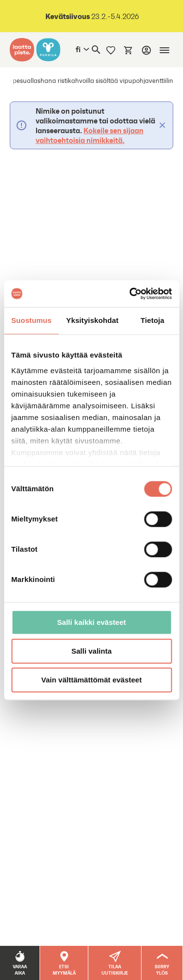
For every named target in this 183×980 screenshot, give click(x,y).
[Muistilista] (111, 50)
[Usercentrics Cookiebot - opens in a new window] (130, 294)
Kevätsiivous (68, 16)
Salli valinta (91, 651)
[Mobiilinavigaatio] (164, 50)
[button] (115, 963)
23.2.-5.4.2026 (114, 16)
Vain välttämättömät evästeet (92, 680)
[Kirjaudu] (146, 50)
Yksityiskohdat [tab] (92, 320)
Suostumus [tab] (31, 320)
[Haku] (96, 50)
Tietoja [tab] (152, 320)
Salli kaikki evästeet (91, 622)
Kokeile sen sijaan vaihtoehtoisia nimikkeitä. (90, 135)
